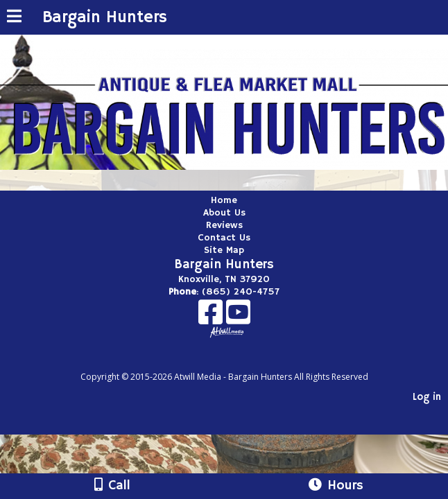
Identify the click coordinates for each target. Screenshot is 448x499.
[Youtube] (238, 317)
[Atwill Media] (236, 361)
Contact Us (224, 238)
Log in (427, 397)
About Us (224, 213)
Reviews (224, 225)
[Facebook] (212, 317)
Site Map (224, 250)
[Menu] (14, 18)
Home (224, 200)
